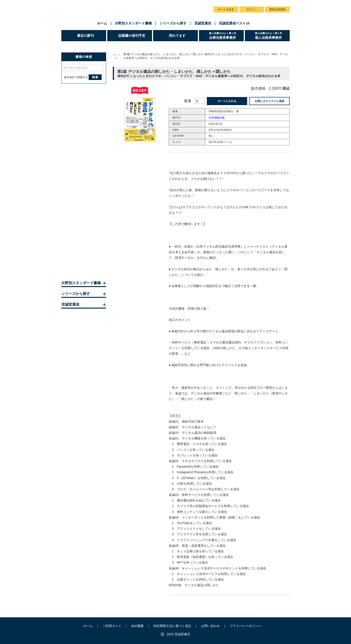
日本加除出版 (217, 118)
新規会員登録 (277, 9)
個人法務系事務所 (272, 36)
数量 (188, 101)
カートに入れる (227, 101)
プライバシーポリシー (245, 626)
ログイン (252, 9)
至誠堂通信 (203, 23)
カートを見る (226, 9)
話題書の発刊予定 (132, 36)
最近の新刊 (85, 36)
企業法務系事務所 (226, 36)
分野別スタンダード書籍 (133, 23)
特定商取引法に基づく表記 (172, 626)
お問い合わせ (199, 4)
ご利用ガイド (158, 4)
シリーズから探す (173, 23)
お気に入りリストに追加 (270, 101)
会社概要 (178, 4)
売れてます (177, 36)
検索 (95, 77)
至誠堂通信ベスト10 (234, 23)
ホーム (102, 23)
